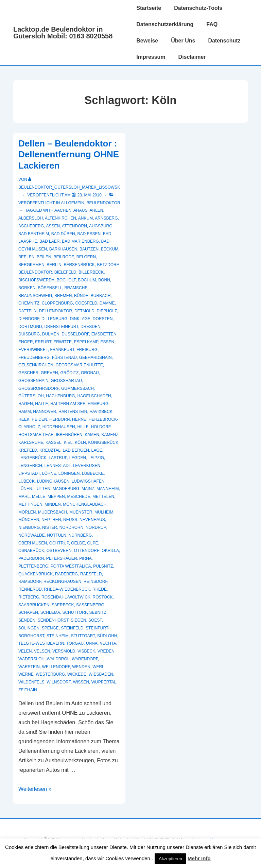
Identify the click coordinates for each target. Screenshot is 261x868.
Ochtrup (59, 543)
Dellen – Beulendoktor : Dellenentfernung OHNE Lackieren (69, 154)
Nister (50, 527)
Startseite (149, 8)
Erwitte (63, 342)
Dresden (91, 327)
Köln (80, 442)
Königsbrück (103, 442)
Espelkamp (86, 342)
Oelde (78, 543)
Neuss (70, 520)
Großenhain (33, 381)
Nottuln (57, 535)
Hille (83, 427)
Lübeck (27, 481)
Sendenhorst (53, 620)
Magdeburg (66, 489)
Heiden (39, 419)
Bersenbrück (79, 265)
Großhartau (66, 381)
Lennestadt (58, 466)
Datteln (28, 311)
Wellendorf (56, 667)
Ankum (85, 218)
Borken (27, 288)
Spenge (50, 628)
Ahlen (96, 210)
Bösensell (50, 288)
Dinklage (80, 319)
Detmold (84, 311)
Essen (107, 342)
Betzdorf (108, 265)
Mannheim (108, 489)
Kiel (68, 442)
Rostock (102, 597)
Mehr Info (199, 858)
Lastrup (58, 458)
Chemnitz (29, 303)
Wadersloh (31, 659)
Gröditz (69, 373)
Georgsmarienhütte (79, 365)
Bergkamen (31, 265)
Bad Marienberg (80, 241)
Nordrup (96, 527)
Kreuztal (50, 450)
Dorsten (103, 319)
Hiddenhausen (59, 427)
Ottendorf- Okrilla (96, 551)
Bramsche (76, 288)
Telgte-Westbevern (41, 643)
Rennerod (30, 589)
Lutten (42, 489)
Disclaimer (192, 57)
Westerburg (50, 674)
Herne (79, 419)
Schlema (50, 612)
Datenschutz (224, 41)
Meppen (56, 497)
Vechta (108, 643)
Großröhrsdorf (39, 388)
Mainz (88, 489)
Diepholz (107, 311)
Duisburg (29, 334)
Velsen (42, 651)
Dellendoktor (55, 311)
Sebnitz (98, 612)
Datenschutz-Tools (198, 8)
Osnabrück (31, 551)
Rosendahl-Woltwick (66, 597)
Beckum (110, 249)
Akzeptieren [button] (170, 859)
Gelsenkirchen (36, 365)
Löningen (69, 473)
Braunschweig (35, 296)
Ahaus (80, 210)
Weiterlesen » (35, 789)
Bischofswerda (36, 280)
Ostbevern (59, 551)
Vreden (106, 651)
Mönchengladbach (85, 504)
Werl (98, 667)
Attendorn (74, 226)
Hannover (45, 412)
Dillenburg (55, 319)
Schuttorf (74, 612)
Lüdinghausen (53, 481)
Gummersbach (77, 388)
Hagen (26, 404)
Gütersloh (31, 396)
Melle (39, 497)
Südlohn (107, 636)
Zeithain (28, 690)
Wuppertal (104, 682)
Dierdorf (29, 319)
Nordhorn (72, 527)
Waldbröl (58, 659)
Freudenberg (34, 358)
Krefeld (28, 450)
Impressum (151, 57)
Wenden (81, 667)
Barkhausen (63, 249)
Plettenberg (33, 566)
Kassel (54, 442)
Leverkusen (87, 466)
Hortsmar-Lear (36, 435)
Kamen (92, 435)
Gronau (90, 373)
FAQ (212, 24)
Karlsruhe (31, 442)
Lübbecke (93, 473)
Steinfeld (72, 628)
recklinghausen (62, 581)
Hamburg (98, 404)
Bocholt (66, 280)
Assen (53, 226)
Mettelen (103, 497)
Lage (97, 450)
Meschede (79, 497)
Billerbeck (91, 272)
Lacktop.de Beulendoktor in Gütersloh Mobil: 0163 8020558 (63, 33)
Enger (26, 342)
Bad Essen (89, 234)
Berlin (54, 265)
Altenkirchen (60, 218)
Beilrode (64, 257)
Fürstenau (64, 358)
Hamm (25, 412)
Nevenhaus (92, 520)
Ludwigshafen (88, 481)
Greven (49, 373)
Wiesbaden (101, 674)
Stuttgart (83, 636)
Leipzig (96, 458)
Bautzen (89, 249)
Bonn (104, 280)
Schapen (28, 612)
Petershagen (62, 558)
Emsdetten (104, 334)
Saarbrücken (34, 605)
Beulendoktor (103, 203)
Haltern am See (68, 404)
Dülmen (51, 334)
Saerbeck (63, 605)
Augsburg (101, 226)
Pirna (85, 558)
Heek (24, 419)
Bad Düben (63, 234)
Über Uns (183, 41)
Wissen (81, 682)
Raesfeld (91, 574)
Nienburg (29, 527)
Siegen (78, 620)
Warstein (29, 667)
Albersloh (31, 218)
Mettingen (30, 504)
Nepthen (51, 520)
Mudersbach (53, 512)
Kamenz (110, 435)
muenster (81, 512)
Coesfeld (86, 303)
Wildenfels (31, 682)
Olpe (93, 543)
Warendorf (85, 659)
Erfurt (43, 342)
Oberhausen (33, 543)
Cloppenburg (57, 303)
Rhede (100, 589)
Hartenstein (73, 412)
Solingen (29, 628)
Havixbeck (101, 412)
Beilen (44, 257)
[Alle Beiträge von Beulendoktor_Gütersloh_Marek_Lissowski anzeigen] (69, 187)
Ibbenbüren (69, 435)
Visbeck (86, 651)
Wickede (77, 674)
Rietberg (29, 597)
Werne (26, 674)
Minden (53, 504)
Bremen (63, 296)
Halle (41, 404)
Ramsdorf (30, 581)
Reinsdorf (95, 581)
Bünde (81, 296)
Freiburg (87, 350)
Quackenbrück (36, 574)
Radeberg (66, 574)
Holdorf (100, 427)
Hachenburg (60, 396)
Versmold (64, 651)
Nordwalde (32, 535)
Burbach (101, 296)
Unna (92, 643)
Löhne (49, 473)
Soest (95, 620)
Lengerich (30, 466)
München (29, 520)
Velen (25, 651)
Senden (27, 620)
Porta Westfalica (71, 566)
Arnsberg (106, 218)
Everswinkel (33, 350)
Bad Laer (49, 241)
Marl (24, 497)
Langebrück (32, 458)
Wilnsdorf (59, 682)
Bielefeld (65, 272)
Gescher (28, 373)
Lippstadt (29, 473)
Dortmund (30, 327)
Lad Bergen (76, 450)
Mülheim (104, 512)
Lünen (25, 489)
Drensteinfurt (61, 327)
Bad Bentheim (34, 234)
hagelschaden (94, 396)
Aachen (63, 210)
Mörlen (27, 512)
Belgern (86, 257)
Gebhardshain (95, 358)
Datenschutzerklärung (165, 24)
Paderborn (31, 558)
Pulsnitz (103, 566)
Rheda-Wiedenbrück (67, 589)
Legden (78, 458)
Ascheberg (31, 226)
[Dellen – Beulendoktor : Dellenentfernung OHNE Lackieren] (89, 195)
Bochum (87, 280)
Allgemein (73, 203)
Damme (107, 303)
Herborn (59, 419)
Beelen (26, 257)
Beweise (147, 41)
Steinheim (58, 636)
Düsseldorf (75, 334)
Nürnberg (80, 535)
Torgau (75, 643)
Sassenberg (90, 605)
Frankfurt (62, 350)
